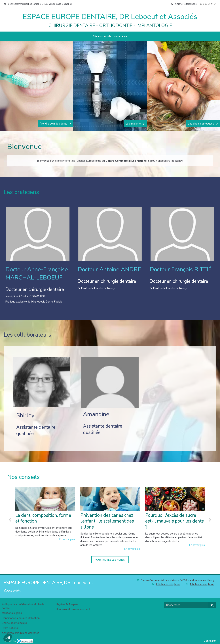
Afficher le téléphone (186, 4)
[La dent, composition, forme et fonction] (45, 499)
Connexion (210, 641)
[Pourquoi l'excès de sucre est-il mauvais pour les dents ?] (175, 499)
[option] (45, 514)
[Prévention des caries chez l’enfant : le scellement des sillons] (110, 499)
